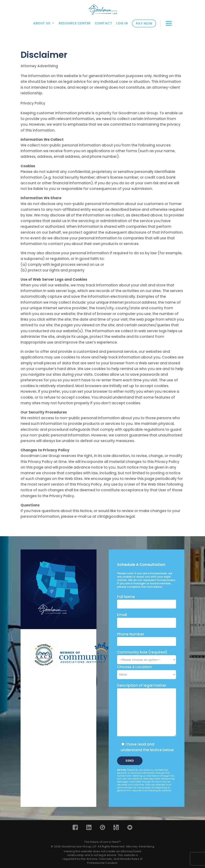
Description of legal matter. (142, 685)
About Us (42, 23)
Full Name (126, 597)
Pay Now (144, 23)
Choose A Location (134, 667)
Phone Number (131, 634)
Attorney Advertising (140, 846)
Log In (122, 23)
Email (122, 615)
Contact (104, 23)
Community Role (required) (147, 656)
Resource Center (75, 23)
